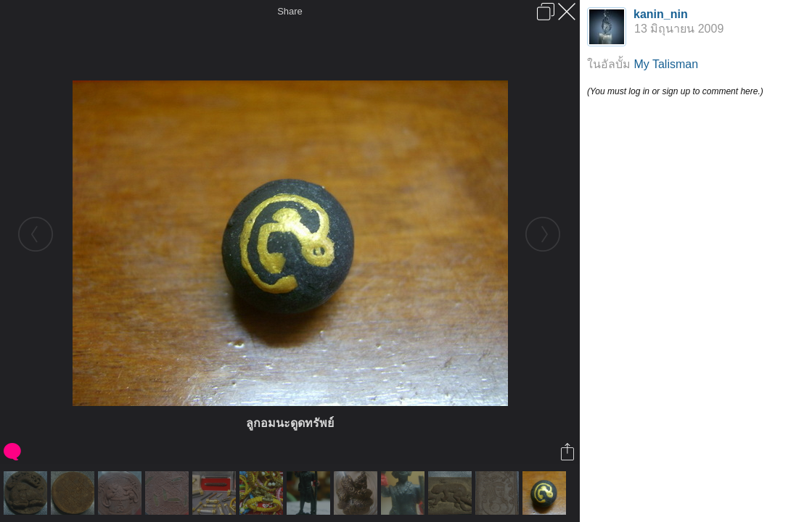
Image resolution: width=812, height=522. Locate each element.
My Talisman (666, 64)
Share (290, 11)
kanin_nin (661, 14)
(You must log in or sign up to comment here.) (675, 91)
